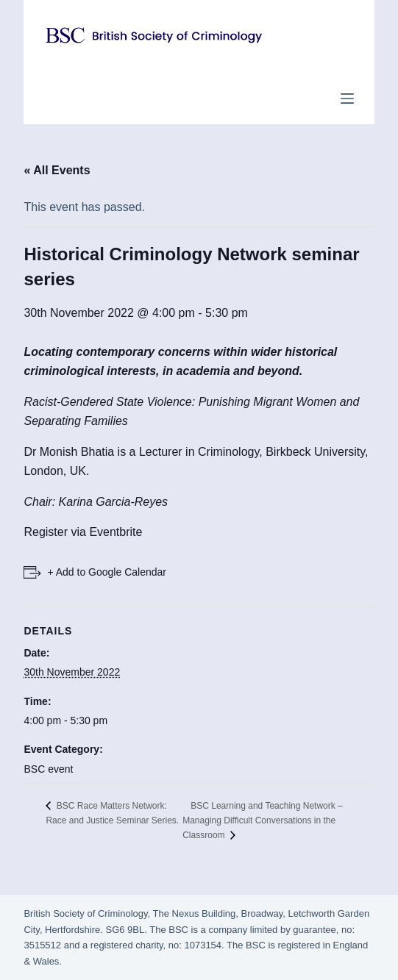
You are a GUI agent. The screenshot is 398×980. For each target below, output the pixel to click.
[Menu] (347, 99)
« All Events (57, 170)
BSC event (48, 769)
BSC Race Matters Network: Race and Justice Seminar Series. (112, 813)
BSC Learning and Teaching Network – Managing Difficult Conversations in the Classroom (263, 820)
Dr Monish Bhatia (69, 452)
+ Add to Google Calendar (107, 572)
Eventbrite (116, 532)
